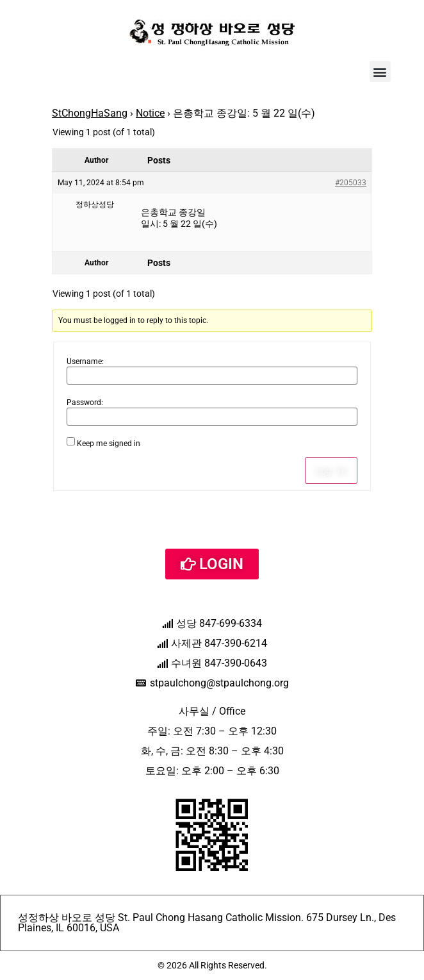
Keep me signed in (109, 444)
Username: (85, 361)
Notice (150, 113)
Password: (85, 403)
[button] (380, 71)
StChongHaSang (90, 113)
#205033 (351, 183)
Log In (331, 470)
